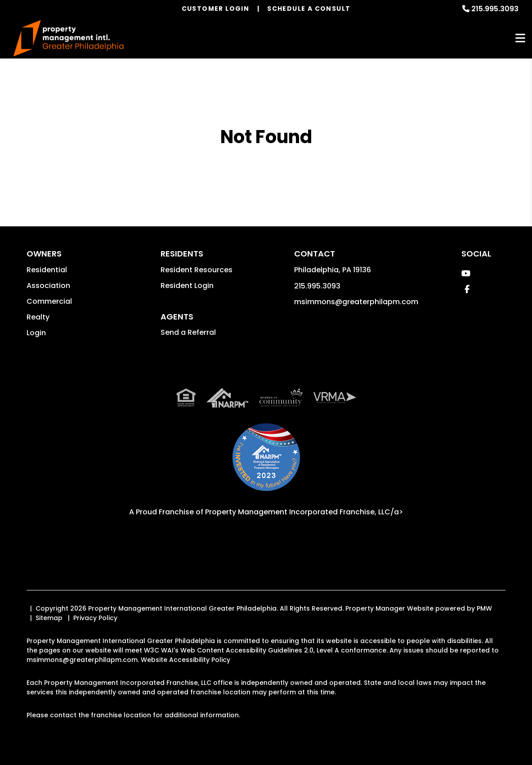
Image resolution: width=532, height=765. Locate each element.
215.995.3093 (495, 9)
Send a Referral (188, 332)
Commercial (49, 301)
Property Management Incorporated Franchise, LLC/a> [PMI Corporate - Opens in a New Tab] (304, 512)
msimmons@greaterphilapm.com (356, 302)
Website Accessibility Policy (186, 660)
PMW (484, 608)
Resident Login (187, 286)
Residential (47, 270)
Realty (38, 317)
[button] (466, 273)
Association (48, 286)
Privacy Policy (95, 618)
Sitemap (49, 618)
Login (36, 333)
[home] (69, 38)
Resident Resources (197, 270)
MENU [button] (520, 38)
